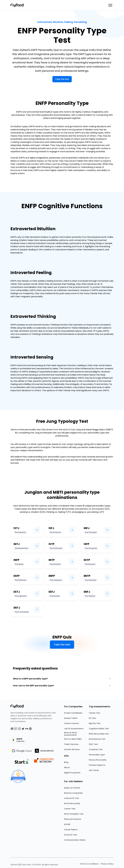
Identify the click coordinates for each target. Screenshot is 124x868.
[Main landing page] (18, 5)
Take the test (62, 79)
